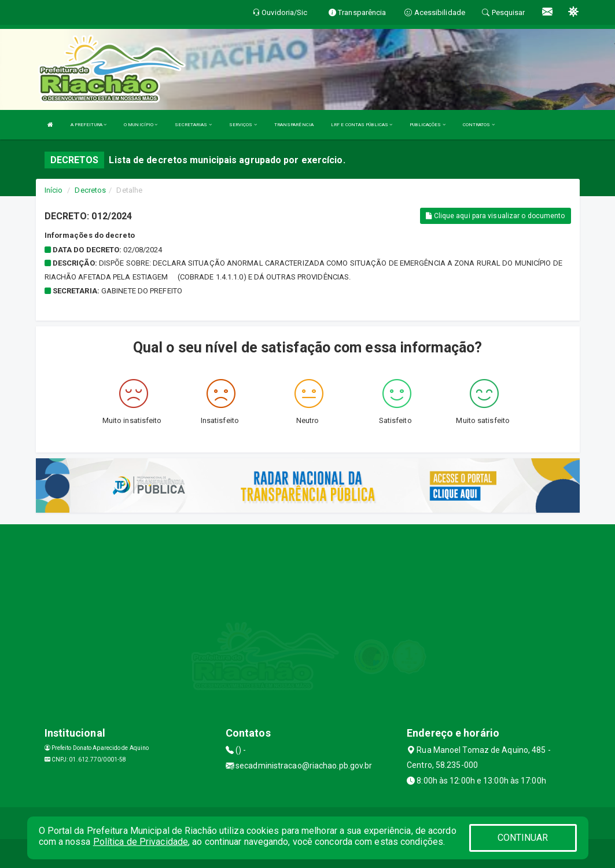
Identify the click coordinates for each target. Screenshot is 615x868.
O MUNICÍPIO (141, 125)
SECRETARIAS (193, 125)
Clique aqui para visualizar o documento (495, 216)
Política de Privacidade (141, 842)
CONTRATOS (479, 125)
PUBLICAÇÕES (427, 125)
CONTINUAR (523, 838)
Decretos (90, 190)
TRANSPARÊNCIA (294, 125)
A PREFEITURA (89, 125)
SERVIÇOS (243, 125)
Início (54, 190)
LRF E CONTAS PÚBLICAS (362, 125)
